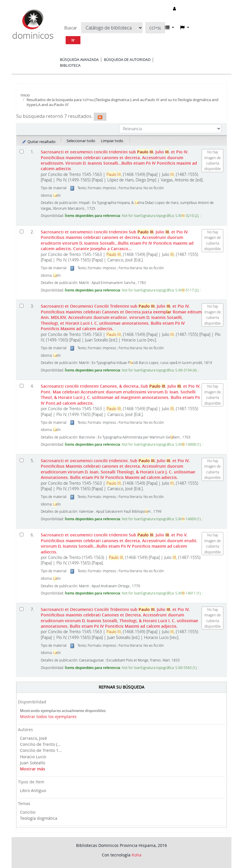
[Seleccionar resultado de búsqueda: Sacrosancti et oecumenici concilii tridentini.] (22, 460)
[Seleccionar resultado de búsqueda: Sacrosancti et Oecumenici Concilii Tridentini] (22, 306)
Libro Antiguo (33, 790)
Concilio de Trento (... (40, 744)
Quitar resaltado (39, 142)
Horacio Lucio (33, 757)
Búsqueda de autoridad (127, 60)
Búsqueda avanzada (79, 60)
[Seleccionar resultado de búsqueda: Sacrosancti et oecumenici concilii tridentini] (22, 152)
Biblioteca (70, 65)
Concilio (28, 812)
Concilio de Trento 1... (41, 750)
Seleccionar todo (81, 141)
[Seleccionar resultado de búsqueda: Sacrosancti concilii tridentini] (22, 386)
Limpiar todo (112, 141)
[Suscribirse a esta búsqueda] (100, 117)
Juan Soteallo (33, 763)
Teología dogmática (39, 818)
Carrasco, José (33, 738)
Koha (137, 855)
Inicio (25, 95)
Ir (73, 40)
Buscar (70, 28)
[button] (170, 27)
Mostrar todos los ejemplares (48, 716)
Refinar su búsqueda (122, 687)
